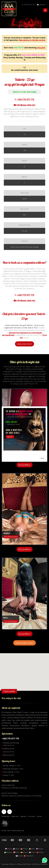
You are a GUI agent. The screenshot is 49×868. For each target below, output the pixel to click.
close (42, 458)
